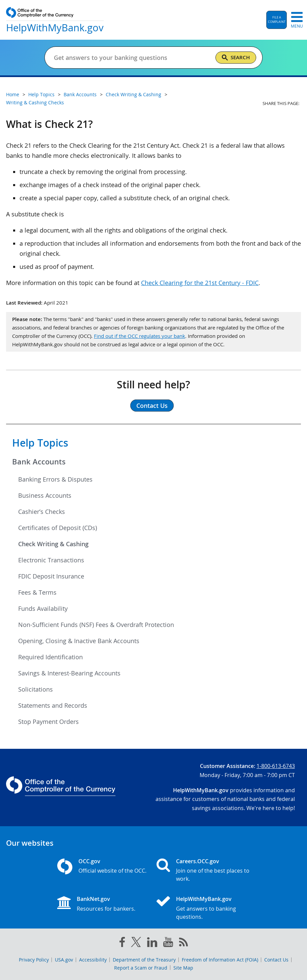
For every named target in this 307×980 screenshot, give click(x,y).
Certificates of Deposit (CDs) (58, 528)
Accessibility (93, 960)
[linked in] (152, 943)
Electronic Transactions (51, 560)
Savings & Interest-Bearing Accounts (69, 673)
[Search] (236, 58)
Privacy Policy (34, 960)
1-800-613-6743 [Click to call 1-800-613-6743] (276, 766)
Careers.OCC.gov (198, 861)
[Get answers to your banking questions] (132, 58)
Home (13, 94)
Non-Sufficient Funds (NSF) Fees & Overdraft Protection (96, 625)
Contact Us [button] (152, 406)
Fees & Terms (37, 592)
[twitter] (136, 943)
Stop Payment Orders (48, 722)
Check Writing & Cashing (53, 544)
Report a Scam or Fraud (141, 968)
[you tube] (168, 943)
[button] (277, 20)
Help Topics (40, 443)
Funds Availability (43, 608)
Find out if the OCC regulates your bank (140, 336)
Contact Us (276, 960)
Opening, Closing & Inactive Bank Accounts (79, 641)
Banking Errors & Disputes (55, 479)
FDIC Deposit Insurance (51, 576)
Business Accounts (45, 495)
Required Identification (50, 657)
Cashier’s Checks (42, 512)
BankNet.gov (93, 899)
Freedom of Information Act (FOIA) (220, 960)
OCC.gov (89, 861)
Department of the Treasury (144, 960)
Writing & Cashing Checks (35, 102)
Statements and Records (53, 705)
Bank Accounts (39, 462)
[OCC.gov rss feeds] (183, 943)
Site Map (183, 968)
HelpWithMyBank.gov (204, 899)
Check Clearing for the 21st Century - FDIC (200, 283)
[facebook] (122, 943)
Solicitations (36, 689)
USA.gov (64, 960)
